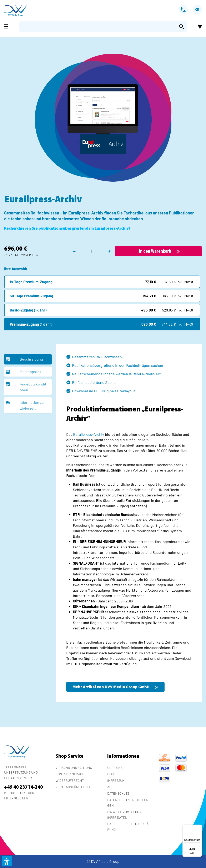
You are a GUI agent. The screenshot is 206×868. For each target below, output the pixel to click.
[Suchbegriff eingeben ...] (98, 27)
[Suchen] (181, 27)
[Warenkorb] (199, 27)
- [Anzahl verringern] (74, 251)
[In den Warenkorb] (158, 251)
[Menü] (7, 26)
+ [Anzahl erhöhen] (109, 251)
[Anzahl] (92, 251)
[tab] (28, 359)
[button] (7, 861)
